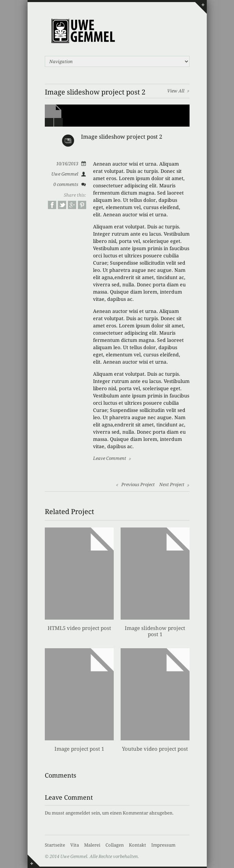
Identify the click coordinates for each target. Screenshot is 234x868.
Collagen (115, 845)
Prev (49, 122)
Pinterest (82, 205)
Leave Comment (110, 458)
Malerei (92, 845)
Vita (75, 845)
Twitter (62, 205)
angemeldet (78, 813)
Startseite (55, 845)
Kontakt (138, 845)
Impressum (163, 845)
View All (176, 91)
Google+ (72, 205)
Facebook (52, 205)
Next (58, 122)
